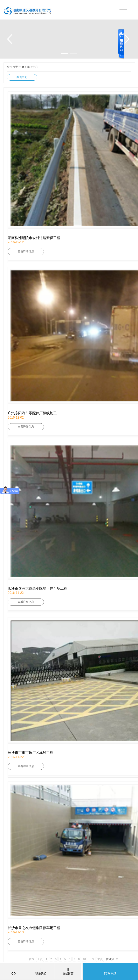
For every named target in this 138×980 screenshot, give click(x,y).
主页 (21, 67)
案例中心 (22, 77)
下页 (92, 959)
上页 (40, 959)
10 (84, 959)
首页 (31, 959)
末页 (100, 959)
